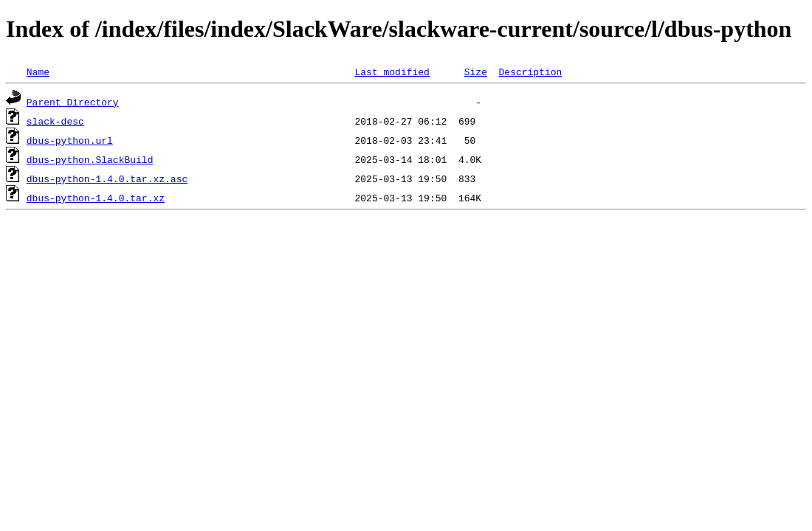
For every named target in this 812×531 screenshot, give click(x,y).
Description (530, 72)
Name (38, 72)
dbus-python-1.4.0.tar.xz (96, 198)
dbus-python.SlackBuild (90, 159)
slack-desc (55, 121)
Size (476, 72)
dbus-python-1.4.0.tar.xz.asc (107, 178)
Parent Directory (73, 102)
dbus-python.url (70, 140)
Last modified (392, 72)
